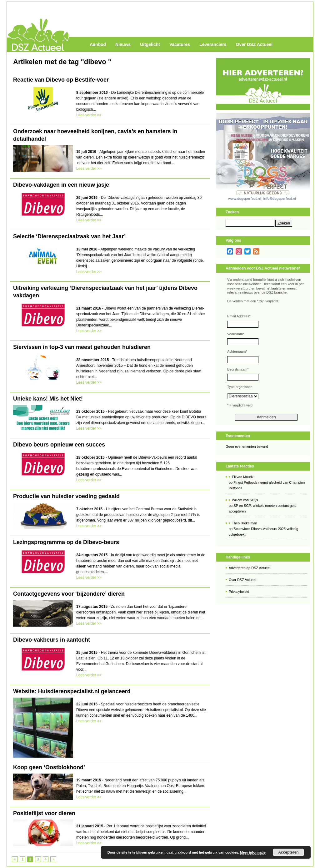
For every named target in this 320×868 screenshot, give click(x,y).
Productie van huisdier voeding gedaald (66, 496)
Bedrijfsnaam (238, 369)
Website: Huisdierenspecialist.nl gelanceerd (72, 691)
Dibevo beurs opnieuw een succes (59, 445)
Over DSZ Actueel (254, 44)
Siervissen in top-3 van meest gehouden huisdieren (82, 347)
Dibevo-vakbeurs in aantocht (52, 640)
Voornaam (236, 334)
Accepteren (288, 852)
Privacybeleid (239, 592)
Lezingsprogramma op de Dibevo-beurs (66, 542)
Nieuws (123, 44)
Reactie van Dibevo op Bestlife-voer (61, 80)
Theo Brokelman (245, 523)
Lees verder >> (89, 115)
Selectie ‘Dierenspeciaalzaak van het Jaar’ (69, 236)
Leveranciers (213, 44)
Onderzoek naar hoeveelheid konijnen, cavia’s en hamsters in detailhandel (95, 135)
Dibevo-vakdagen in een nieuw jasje (61, 185)
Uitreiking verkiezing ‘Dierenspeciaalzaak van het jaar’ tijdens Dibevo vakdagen (105, 292)
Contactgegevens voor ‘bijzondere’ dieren (69, 594)
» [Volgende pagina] (53, 859)
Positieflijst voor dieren (44, 813)
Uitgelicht (150, 44)
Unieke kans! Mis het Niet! (48, 399)
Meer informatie (253, 852)
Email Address (239, 316)
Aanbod (98, 44)
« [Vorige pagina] (15, 859)
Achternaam (237, 351)
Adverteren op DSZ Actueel (250, 568)
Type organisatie (240, 387)
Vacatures (180, 44)
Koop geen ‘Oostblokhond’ (49, 767)
